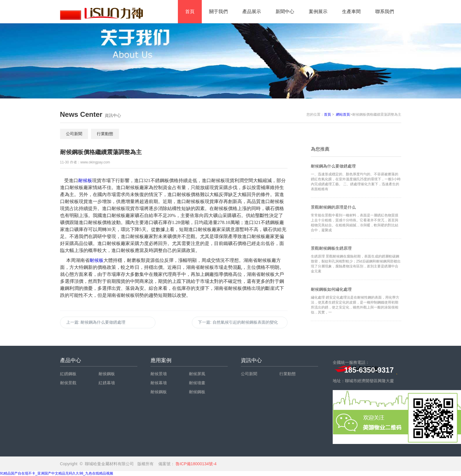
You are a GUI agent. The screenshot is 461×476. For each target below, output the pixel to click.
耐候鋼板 (159, 392)
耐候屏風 (197, 374)
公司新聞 (74, 134)
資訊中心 (251, 360)
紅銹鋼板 (68, 374)
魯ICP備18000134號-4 (196, 464)
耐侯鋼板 (107, 374)
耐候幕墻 (159, 383)
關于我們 (218, 12)
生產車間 (351, 12)
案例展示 (318, 12)
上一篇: (96, 322)
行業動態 (105, 134)
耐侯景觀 (68, 383)
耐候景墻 (159, 374)
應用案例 (161, 360)
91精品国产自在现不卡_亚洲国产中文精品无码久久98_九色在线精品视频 (57, 473)
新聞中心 (285, 12)
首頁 (190, 12)
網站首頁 (343, 114)
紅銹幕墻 (107, 383)
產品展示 (252, 12)
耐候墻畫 (197, 383)
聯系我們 (385, 12)
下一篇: (238, 322)
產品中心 (71, 360)
